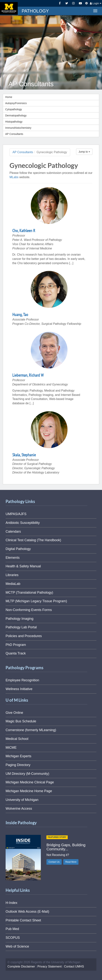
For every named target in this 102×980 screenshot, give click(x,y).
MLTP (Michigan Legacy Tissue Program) (36, 601)
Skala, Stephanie (24, 455)
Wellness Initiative (19, 689)
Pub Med (12, 929)
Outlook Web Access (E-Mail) (27, 912)
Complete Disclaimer (21, 966)
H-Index (11, 903)
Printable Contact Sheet (23, 920)
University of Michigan (22, 800)
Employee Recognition (22, 680)
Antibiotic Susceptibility (23, 523)
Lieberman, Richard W (28, 375)
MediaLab (13, 584)
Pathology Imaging (19, 619)
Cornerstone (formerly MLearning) (31, 730)
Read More (71, 862)
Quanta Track (16, 653)
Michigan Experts (18, 756)
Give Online (14, 713)
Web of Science (17, 946)
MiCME (11, 748)
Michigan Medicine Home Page (29, 791)
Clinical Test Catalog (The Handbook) (33, 540)
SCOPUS (13, 938)
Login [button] (96, 3)
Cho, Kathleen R (24, 231)
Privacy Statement (50, 966)
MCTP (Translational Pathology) (29, 593)
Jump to (84, 152)
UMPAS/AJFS (16, 514)
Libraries (12, 575)
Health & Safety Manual (23, 566)
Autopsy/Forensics (16, 103)
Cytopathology (14, 109)
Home (9, 97)
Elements (13, 558)
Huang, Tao (20, 315)
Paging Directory (18, 765)
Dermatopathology (16, 115)
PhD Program (16, 645)
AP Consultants (14, 134)
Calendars (13, 532)
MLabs (14, 177)
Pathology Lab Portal (21, 627)
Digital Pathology (18, 549)
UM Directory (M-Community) (27, 774)
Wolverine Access (19, 809)
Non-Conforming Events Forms (29, 610)
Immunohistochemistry (18, 128)
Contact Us (54, 862)
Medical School (17, 739)
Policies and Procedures (24, 636)
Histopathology (14, 122)
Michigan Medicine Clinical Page (30, 782)
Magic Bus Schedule (21, 721)
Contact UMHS (74, 966)
